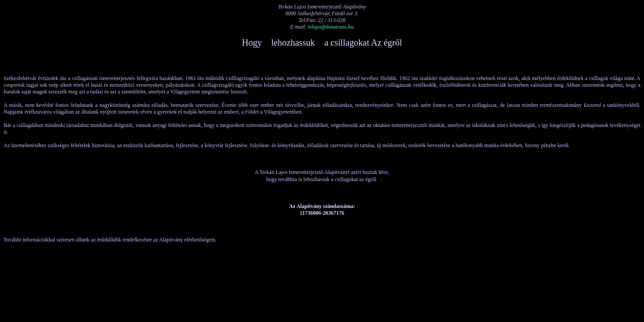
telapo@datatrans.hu (331, 27)
